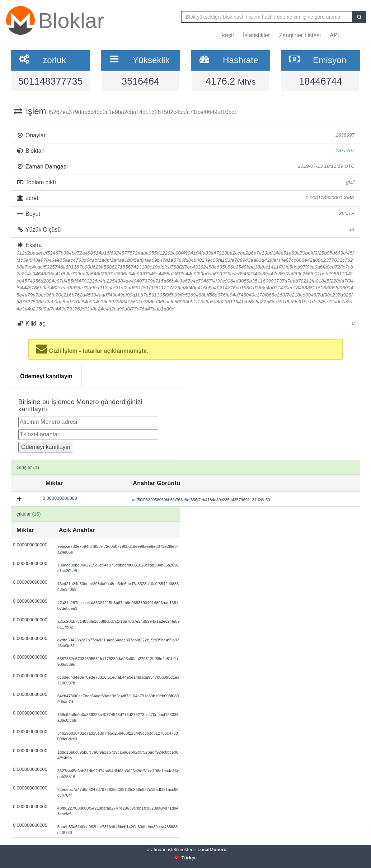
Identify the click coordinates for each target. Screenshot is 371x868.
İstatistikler (257, 35)
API (334, 35)
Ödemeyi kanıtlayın (46, 376)
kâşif (228, 35)
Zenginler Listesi (300, 35)
